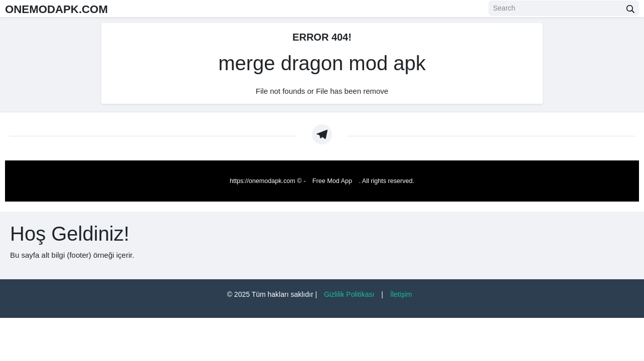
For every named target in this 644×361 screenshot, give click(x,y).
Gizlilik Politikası (349, 294)
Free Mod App (332, 181)
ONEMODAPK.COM (70, 8)
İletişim (401, 294)
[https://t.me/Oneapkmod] (322, 134)
